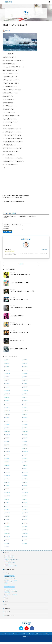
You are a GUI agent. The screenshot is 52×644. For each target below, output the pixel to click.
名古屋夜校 (14, 581)
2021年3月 (25, 466)
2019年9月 (25, 497)
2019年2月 (7, 511)
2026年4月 (7, 364)
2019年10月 (8, 497)
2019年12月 (8, 494)
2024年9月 (25, 395)
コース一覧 (7, 574)
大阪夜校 (15, 596)
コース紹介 (13, 635)
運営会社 (48, 635)
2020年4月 (7, 487)
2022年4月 (7, 446)
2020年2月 (7, 490)
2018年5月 (25, 524)
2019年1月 (25, 511)
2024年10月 (8, 395)
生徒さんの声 (7, 613)
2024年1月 (25, 409)
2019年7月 (25, 500)
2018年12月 (8, 514)
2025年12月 (8, 371)
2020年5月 (25, 483)
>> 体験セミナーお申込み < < (7, 643)
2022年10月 (8, 436)
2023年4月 (7, 426)
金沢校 (6, 583)
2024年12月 (8, 392)
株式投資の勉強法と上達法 (11, 567)
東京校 (6, 580)
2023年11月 (26, 412)
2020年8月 (7, 480)
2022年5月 (25, 443)
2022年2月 (7, 449)
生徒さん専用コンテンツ (10, 617)
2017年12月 (8, 535)
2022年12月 (8, 432)
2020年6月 (7, 483)
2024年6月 (7, 402)
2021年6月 (7, 463)
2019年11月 (26, 494)
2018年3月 (25, 528)
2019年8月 (7, 500)
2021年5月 (25, 463)
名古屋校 (6, 581)
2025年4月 (7, 385)
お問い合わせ (31, 635)
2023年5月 (25, 422)
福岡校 (6, 585)
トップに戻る (21, 265)
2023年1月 (25, 429)
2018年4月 (7, 528)
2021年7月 (25, 460)
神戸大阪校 (12, 583)
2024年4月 (7, 405)
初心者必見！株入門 (9, 557)
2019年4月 (7, 507)
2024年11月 (26, 392)
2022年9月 (25, 436)
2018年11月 (26, 514)
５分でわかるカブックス (10, 571)
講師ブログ (7, 603)
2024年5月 (25, 402)
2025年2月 (7, 388)
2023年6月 (7, 422)
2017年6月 (7, 545)
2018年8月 (7, 521)
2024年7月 (25, 398)
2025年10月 (8, 375)
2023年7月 (25, 419)
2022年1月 (25, 449)
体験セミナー (7, 606)
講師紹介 (6, 599)
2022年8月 (7, 439)
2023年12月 (8, 412)
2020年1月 (25, 490)
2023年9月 (25, 415)
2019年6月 (7, 504)
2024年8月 (7, 398)
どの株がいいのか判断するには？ (12, 560)
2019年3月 (25, 507)
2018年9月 (25, 518)
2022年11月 (26, 432)
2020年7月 (25, 480)
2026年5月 (25, 361)
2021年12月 (8, 453)
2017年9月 (25, 538)
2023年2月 (7, 429)
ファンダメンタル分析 (10, 564)
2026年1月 (25, 368)
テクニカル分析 (8, 562)
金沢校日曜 (7, 594)
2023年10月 (8, 415)
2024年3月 (25, 405)
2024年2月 (7, 409)
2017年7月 (25, 541)
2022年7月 (25, 439)
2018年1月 (25, 531)
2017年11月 (26, 535)
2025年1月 (25, 388)
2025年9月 (25, 375)
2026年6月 (7, 361)
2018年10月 (8, 518)
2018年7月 (25, 521)
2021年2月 (7, 470)
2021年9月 (25, 456)
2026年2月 (7, 368)
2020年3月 (25, 487)
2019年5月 (25, 504)
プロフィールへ (44, 251)
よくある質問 (7, 610)
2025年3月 (25, 385)
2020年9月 (25, 477)
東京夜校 (13, 580)
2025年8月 (7, 378)
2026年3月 (25, 364)
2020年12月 (8, 473)
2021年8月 (7, 460)
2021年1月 (25, 470)
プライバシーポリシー (40, 635)
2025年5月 (25, 381)
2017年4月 (7, 548)
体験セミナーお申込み (21, 635)
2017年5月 (25, 545)
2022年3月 (25, 446)
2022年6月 (7, 443)
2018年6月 (7, 524)
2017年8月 (7, 541)
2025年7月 (25, 378)
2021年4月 (7, 466)
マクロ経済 (7, 565)
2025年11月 (26, 371)
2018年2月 (7, 531)
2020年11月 (26, 473)
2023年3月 (25, 426)
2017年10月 (8, 538)
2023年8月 (7, 419)
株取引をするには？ (9, 559)
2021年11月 (26, 453)
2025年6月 (7, 381)
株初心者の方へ (8, 554)
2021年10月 (8, 456)
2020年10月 (8, 477)
